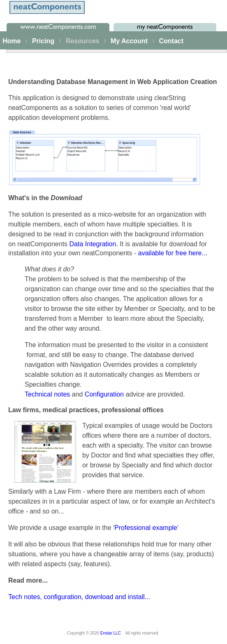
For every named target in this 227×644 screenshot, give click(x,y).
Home (12, 41)
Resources (83, 41)
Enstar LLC (111, 633)
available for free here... (173, 253)
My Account (129, 41)
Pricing (43, 41)
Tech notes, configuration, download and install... (79, 597)
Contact (171, 41)
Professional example (146, 528)
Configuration (105, 394)
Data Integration (93, 244)
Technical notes (47, 394)
